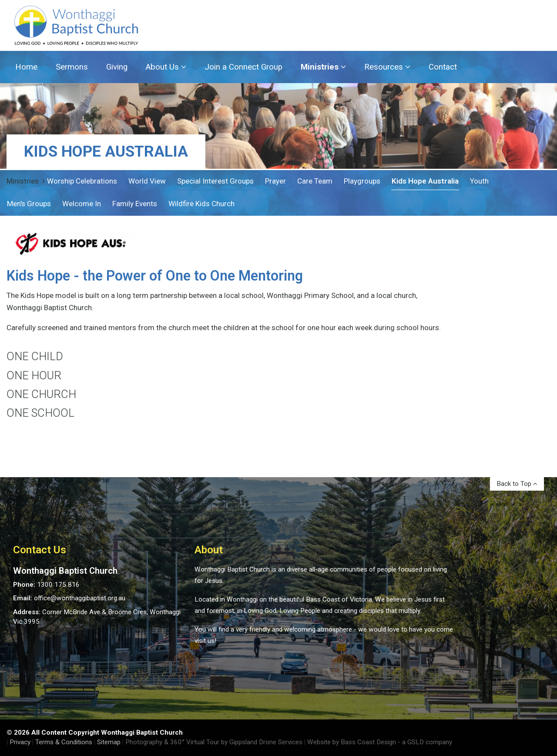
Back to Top (517, 484)
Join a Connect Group (243, 67)
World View (147, 181)
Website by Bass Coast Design (352, 742)
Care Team (315, 181)
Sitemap (109, 742)
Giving (117, 67)
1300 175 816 (58, 585)
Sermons (72, 67)
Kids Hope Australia (425, 181)
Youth (479, 181)
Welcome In (82, 204)
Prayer (275, 181)
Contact (443, 67)
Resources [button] (387, 67)
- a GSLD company (425, 742)
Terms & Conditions (64, 742)
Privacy (20, 742)
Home (26, 67)
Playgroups (362, 181)
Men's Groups (29, 204)
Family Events (135, 204)
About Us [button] (166, 67)
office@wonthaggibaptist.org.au (80, 598)
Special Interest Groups (215, 181)
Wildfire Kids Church (201, 204)
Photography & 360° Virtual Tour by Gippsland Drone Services (214, 742)
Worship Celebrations (82, 181)
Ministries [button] (323, 67)
